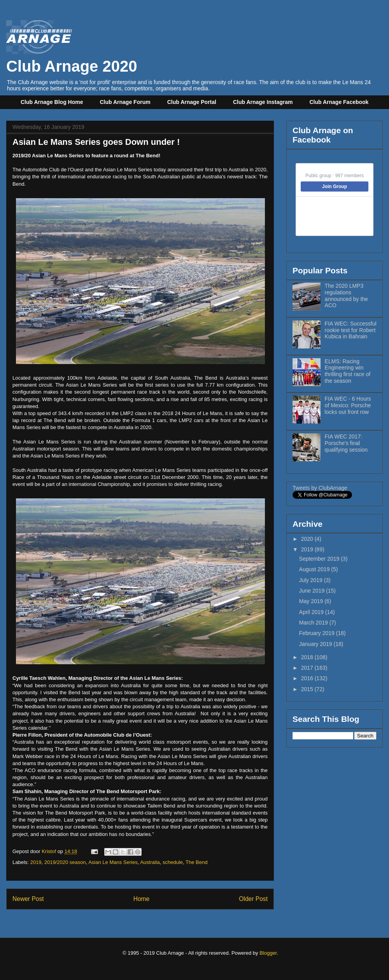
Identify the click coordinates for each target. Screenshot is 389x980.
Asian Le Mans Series (113, 862)
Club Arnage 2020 (72, 57)
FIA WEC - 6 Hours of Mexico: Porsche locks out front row (348, 405)
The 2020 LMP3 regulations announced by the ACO (346, 296)
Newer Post (28, 899)
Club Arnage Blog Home (52, 102)
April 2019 (312, 612)
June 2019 (313, 591)
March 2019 (314, 623)
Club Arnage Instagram (263, 102)
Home (142, 899)
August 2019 (315, 569)
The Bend (196, 862)
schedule (173, 862)
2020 (308, 539)
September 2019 (320, 559)
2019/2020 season (65, 862)
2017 (308, 668)
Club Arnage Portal (192, 102)
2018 (308, 657)
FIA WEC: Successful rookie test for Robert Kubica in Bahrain (351, 330)
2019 (36, 862)
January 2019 (316, 644)
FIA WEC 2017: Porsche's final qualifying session (346, 443)
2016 (308, 678)
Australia (150, 862)
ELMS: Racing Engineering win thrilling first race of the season (348, 371)
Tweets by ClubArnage (320, 488)
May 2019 (312, 601)
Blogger (268, 953)
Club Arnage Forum (125, 102)
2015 (308, 689)
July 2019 (312, 580)
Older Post (253, 899)
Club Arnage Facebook (339, 102)
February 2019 (318, 633)
